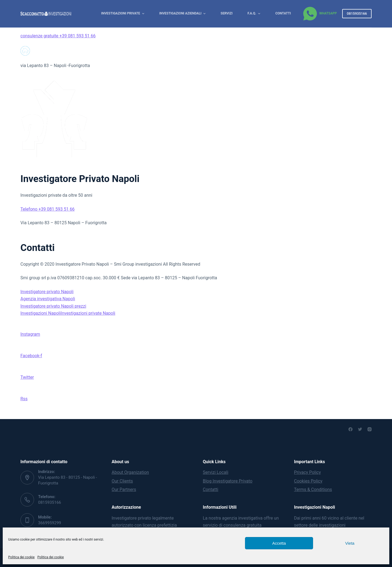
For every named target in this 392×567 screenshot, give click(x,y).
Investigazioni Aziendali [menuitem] (183, 14)
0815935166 (357, 13)
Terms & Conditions (313, 489)
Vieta (350, 543)
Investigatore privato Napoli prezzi (53, 306)
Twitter (27, 377)
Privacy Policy (307, 472)
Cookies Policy (308, 481)
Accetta (279, 543)
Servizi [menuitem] (226, 13)
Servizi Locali (216, 472)
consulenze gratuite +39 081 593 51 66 (58, 36)
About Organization (130, 472)
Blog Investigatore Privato (228, 481)
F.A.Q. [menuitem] (255, 14)
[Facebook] (350, 429)
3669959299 (50, 523)
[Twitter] (360, 429)
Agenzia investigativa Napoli (48, 299)
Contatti (211, 489)
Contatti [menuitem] (283, 13)
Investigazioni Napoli (41, 313)
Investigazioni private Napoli (88, 313)
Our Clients (122, 481)
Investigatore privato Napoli (47, 292)
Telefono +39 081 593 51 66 (48, 209)
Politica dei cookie (21, 557)
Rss (24, 399)
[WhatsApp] (320, 14)
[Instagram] (370, 429)
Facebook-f (31, 356)
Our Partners (124, 489)
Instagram (30, 334)
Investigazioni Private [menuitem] (123, 14)
